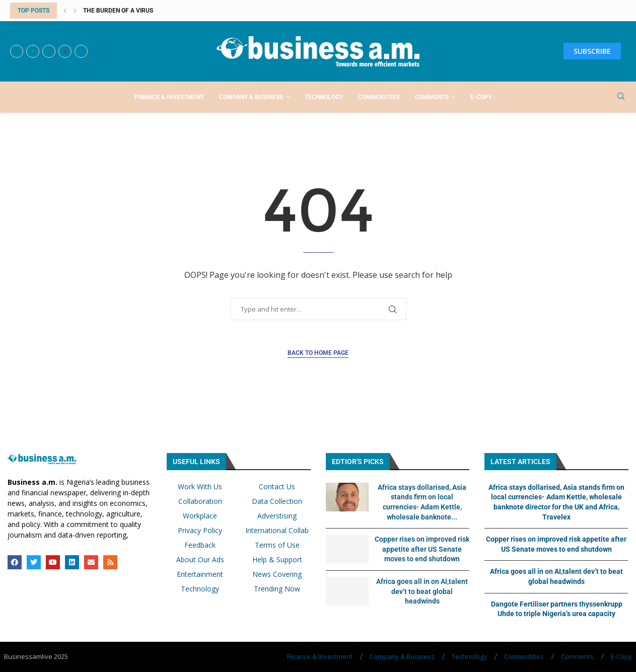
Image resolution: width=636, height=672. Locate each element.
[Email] (81, 51)
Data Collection (277, 501)
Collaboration (200, 501)
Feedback (200, 545)
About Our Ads (200, 560)
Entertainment (200, 574)
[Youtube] (65, 51)
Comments (432, 97)
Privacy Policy (200, 531)
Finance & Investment (169, 97)
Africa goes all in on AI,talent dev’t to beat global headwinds (422, 591)
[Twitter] (33, 51)
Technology (324, 97)
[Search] (621, 97)
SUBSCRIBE (592, 51)
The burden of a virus (118, 11)
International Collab (277, 531)
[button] (65, 11)
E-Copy (481, 97)
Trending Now (277, 589)
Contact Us (277, 487)
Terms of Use (277, 545)
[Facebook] (17, 51)
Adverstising (277, 516)
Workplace (200, 516)
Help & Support (277, 560)
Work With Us (200, 487)
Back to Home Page (318, 353)
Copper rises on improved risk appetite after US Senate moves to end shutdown (422, 549)
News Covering (277, 574)
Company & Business (251, 97)
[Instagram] (49, 51)
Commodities (379, 97)
